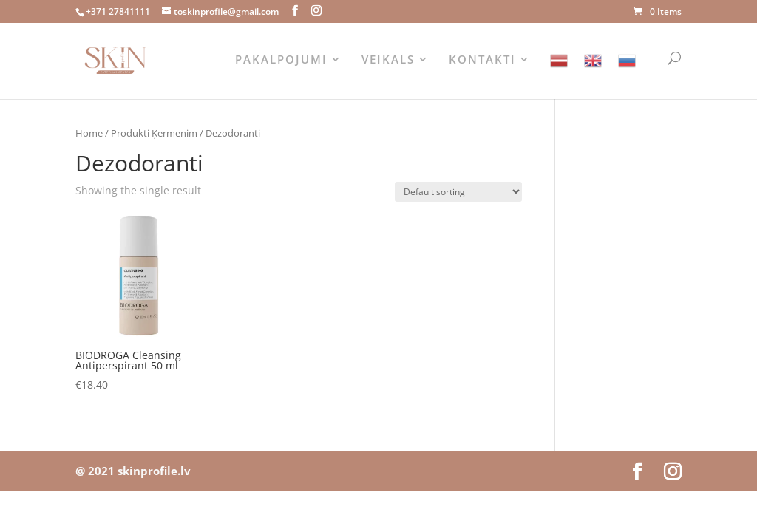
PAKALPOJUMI (281, 60)
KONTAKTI (482, 60)
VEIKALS (388, 60)
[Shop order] (458, 192)
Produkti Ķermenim (154, 133)
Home (89, 133)
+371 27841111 (118, 11)
